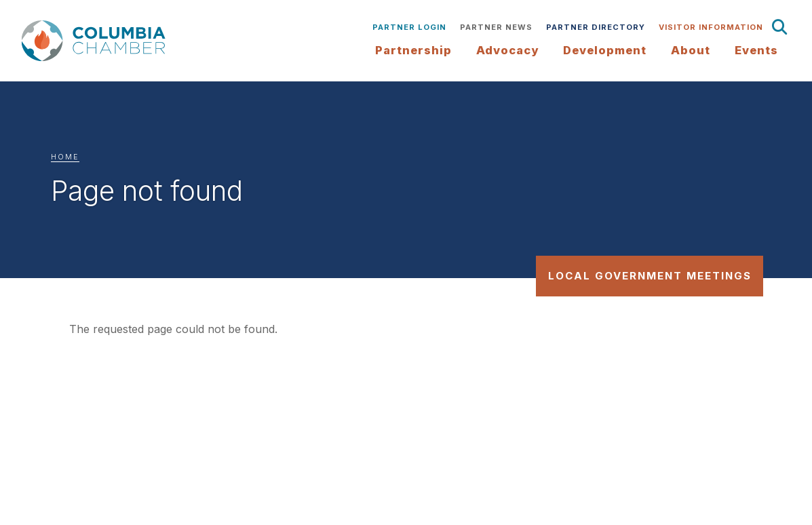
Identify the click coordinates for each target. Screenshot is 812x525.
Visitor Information (711, 27)
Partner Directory (596, 27)
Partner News (496, 27)
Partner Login (409, 27)
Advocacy (507, 50)
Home (65, 157)
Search (780, 27)
